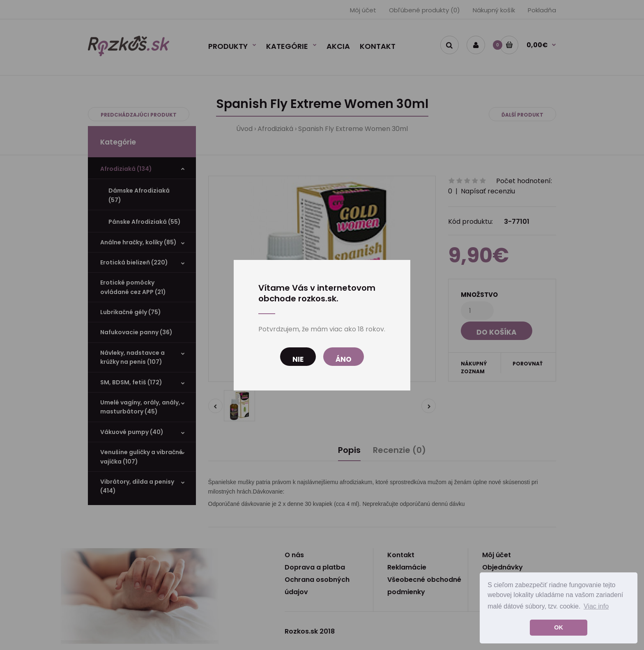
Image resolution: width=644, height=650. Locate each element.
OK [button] (559, 627)
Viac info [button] (596, 606)
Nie (298, 359)
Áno (344, 359)
